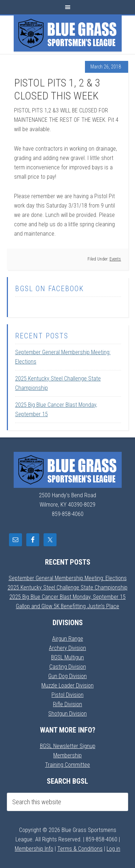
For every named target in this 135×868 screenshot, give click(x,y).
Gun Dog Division (67, 676)
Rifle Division (67, 704)
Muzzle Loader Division (67, 686)
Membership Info (34, 849)
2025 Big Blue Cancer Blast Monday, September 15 (67, 597)
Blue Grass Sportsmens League (68, 34)
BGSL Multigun (67, 657)
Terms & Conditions (80, 849)
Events (115, 259)
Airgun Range (68, 639)
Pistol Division (67, 695)
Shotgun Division (67, 714)
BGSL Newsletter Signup (68, 746)
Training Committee (67, 765)
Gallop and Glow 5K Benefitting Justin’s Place (67, 606)
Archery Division (67, 648)
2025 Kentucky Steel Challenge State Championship (67, 587)
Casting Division (68, 667)
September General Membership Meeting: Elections (68, 578)
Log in (113, 849)
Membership (67, 755)
